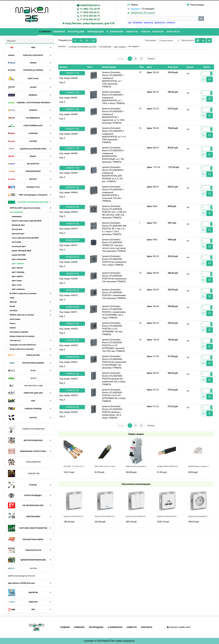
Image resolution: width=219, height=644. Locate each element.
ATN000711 (72, 73)
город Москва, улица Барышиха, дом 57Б (90, 23)
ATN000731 (72, 129)
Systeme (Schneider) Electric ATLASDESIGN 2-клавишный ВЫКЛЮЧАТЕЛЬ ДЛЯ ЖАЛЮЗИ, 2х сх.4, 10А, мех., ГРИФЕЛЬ (113, 174)
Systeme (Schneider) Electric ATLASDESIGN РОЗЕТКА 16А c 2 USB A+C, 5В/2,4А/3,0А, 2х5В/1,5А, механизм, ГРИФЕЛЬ (114, 212)
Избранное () (143, 13)
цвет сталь (17, 285)
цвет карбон (17, 276)
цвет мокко (17, 281)
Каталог (12, 41)
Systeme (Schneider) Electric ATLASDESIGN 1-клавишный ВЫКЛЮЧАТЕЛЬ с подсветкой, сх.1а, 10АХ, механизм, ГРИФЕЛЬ (113, 116)
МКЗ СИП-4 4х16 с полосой (106, 466)
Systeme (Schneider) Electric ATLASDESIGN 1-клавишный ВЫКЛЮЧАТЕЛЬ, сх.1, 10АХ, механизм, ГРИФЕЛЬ (113, 80)
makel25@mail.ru (90, 5)
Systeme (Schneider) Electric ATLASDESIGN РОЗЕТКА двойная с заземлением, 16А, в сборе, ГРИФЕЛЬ (112, 412)
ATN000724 (72, 407)
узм (130, 22)
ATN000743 (72, 290)
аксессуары (15, 319)
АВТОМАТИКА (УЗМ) (25, 386)
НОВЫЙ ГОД (24, 474)
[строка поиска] (163, 19)
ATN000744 (72, 307)
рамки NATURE (19, 255)
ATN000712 (72, 93)
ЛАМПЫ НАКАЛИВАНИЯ (26, 429)
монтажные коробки (19, 332)
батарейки (138, 22)
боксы (13, 323)
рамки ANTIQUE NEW (21, 251)
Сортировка (150, 40)
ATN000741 (72, 274)
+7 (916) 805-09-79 (90, 16)
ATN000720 (72, 374)
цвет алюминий (19, 259)
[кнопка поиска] (201, 19)
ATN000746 (72, 340)
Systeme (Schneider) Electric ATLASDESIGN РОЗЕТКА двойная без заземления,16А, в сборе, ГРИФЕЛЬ (114, 379)
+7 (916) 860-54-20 (90, 19)
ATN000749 (72, 357)
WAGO (22, 378)
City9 (12, 298)
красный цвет (18, 234)
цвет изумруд (18, 272)
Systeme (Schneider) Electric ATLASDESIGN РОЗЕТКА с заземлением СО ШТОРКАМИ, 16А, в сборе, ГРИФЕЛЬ (114, 312)
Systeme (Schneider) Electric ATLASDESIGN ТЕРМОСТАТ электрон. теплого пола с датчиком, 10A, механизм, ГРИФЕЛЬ (114, 245)
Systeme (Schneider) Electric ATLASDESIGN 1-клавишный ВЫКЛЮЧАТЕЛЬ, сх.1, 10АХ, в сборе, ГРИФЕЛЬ (113, 98)
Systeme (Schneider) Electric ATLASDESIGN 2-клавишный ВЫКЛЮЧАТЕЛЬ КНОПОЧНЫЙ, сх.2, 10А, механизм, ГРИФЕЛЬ (113, 155)
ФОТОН (22, 568)
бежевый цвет (18, 225)
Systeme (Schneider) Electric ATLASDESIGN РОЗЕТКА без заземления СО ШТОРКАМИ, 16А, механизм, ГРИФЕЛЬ (114, 362)
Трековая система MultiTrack (23, 345)
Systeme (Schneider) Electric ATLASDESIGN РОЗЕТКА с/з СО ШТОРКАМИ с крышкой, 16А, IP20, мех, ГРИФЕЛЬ (114, 345)
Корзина (135, 9)
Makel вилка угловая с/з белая (201, 466)
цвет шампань (18, 289)
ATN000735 (72, 240)
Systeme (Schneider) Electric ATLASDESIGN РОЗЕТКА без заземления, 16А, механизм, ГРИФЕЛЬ (114, 277)
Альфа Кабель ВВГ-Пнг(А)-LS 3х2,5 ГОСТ (174, 466)
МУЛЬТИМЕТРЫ (24, 462)
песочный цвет (19, 246)
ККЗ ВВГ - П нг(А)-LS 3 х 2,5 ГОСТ (78, 466)
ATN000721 (72, 187)
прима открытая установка (22, 336)
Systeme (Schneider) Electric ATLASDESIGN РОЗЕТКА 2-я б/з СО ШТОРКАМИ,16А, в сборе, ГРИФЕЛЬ (114, 395)
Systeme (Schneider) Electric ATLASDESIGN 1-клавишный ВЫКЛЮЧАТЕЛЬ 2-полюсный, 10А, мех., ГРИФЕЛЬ (113, 194)
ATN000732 (72, 207)
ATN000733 (72, 224)
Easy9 (12, 306)
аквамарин (17, 216)
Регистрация (197, 5)
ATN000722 (72, 390)
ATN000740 (72, 257)
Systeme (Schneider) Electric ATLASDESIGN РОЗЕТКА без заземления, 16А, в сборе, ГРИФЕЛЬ (114, 261)
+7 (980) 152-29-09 (90, 9)
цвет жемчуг (17, 268)
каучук (13, 328)
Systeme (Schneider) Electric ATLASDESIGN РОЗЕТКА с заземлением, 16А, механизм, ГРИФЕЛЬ (114, 294)
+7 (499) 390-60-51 (90, 12)
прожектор (148, 22)
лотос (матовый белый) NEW (25, 238)
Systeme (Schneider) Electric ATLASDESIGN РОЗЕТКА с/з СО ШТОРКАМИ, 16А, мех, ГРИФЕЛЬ (112, 329)
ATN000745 (72, 324)
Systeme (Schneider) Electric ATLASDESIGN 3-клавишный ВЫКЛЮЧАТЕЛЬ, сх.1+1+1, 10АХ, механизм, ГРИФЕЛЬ (114, 135)
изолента (171, 22)
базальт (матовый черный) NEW (27, 221)
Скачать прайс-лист (179, 627)
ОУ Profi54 (17, 242)
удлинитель (160, 22)
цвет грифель (18, 263)
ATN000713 (72, 109)
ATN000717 (72, 148)
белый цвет (17, 229)
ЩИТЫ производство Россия (21, 576)
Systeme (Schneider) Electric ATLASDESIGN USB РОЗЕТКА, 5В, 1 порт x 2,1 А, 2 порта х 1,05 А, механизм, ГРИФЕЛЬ (114, 229)
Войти (134, 5)
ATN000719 (72, 168)
